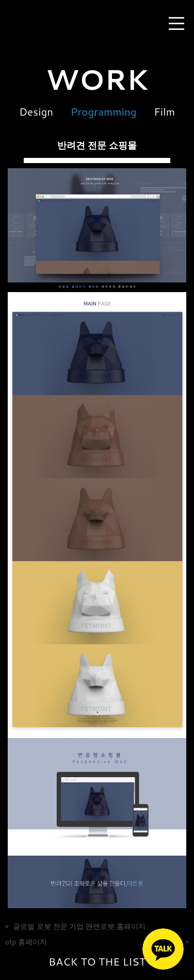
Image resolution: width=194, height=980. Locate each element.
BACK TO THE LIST (97, 962)
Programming (104, 112)
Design (36, 112)
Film (164, 112)
